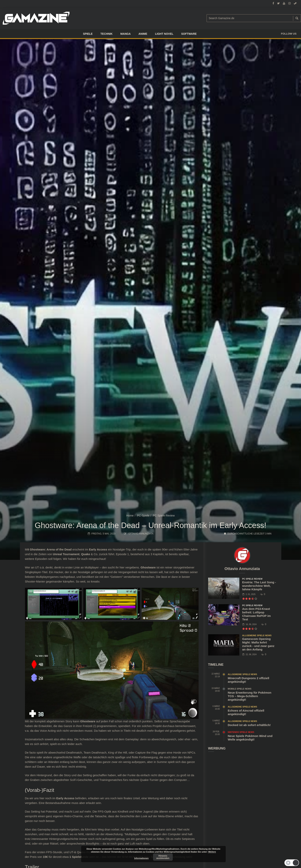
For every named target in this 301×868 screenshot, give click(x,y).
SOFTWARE (189, 34)
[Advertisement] (242, 782)
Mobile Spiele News (240, 689)
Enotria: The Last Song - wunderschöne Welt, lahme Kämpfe (259, 586)
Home (130, 516)
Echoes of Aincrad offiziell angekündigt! (246, 712)
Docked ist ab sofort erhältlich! (249, 725)
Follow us (289, 34)
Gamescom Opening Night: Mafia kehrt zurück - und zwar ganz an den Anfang (258, 644)
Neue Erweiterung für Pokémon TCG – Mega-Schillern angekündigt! (250, 696)
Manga (126, 34)
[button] (292, 863)
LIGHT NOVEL (164, 34)
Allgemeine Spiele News (257, 635)
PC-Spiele (143, 516)
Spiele (88, 34)
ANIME (143, 34)
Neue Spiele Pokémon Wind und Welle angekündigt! (250, 738)
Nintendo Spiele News (241, 732)
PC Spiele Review (164, 516)
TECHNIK (107, 34)
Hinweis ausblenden (163, 857)
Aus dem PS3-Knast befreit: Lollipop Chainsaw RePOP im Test (257, 614)
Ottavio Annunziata (141, 534)
